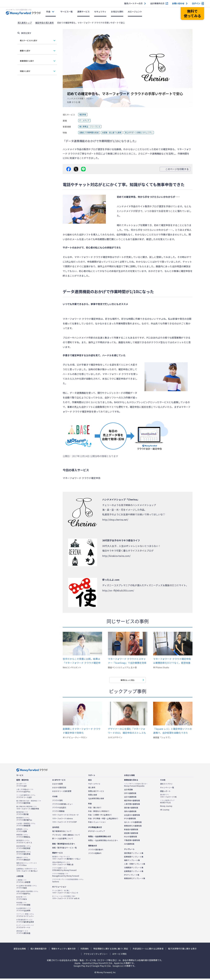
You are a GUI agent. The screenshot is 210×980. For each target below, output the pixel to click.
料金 (48, 12)
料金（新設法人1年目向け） (99, 813)
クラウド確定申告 (29, 803)
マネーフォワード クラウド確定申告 (93, 257)
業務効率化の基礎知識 (133, 827)
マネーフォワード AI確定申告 (28, 809)
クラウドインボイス (24, 843)
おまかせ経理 (57, 785)
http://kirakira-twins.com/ (116, 556)
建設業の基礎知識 (131, 835)
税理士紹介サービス (96, 793)
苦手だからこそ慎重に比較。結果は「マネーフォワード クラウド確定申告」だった (82, 661)
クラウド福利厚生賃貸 (25, 922)
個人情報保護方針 (39, 950)
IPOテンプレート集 (132, 876)
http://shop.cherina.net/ (115, 520)
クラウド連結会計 (23, 860)
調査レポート (165, 793)
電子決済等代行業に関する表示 (182, 950)
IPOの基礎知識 (130, 820)
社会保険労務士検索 (96, 800)
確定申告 (83, 115)
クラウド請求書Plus (24, 820)
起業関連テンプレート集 (134, 873)
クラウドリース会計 (26, 798)
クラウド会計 (22, 786)
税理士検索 (93, 796)
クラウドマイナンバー (25, 917)
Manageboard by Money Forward (66, 876)
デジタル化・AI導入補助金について (66, 836)
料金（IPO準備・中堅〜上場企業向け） (104, 820)
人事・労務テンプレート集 (135, 865)
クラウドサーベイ (25, 928)
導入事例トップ (25, 23)
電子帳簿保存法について (62, 833)
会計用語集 (128, 791)
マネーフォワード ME (168, 797)
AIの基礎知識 (129, 845)
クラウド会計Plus (25, 792)
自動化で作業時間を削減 (91, 133)
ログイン (196, 3)
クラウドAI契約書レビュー (63, 805)
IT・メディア (85, 121)
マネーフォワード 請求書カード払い (66, 859)
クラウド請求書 (22, 815)
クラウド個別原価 (24, 854)
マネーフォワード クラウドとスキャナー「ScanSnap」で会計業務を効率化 (127, 661)
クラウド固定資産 (24, 849)
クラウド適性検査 (23, 934)
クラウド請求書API (96, 851)
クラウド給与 (22, 900)
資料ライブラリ (166, 785)
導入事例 (92, 789)
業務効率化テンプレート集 (135, 880)
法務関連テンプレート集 (134, 869)
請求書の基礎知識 (131, 809)
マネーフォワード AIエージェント (65, 893)
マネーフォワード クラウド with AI (66, 899)
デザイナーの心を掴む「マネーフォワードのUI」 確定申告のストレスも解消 (127, 732)
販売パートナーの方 (133, 3)
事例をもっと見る (128, 681)
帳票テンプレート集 (132, 862)
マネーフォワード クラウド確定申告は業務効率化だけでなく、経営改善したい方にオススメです (172, 661)
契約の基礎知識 (130, 813)
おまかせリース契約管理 (62, 793)
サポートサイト (94, 785)
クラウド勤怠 (27, 888)
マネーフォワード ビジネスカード (65, 816)
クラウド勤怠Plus (27, 894)
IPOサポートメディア (97, 833)
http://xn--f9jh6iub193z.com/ (118, 590)
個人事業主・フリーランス (92, 127)
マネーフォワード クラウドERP (65, 823)
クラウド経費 (22, 832)
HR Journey (165, 811)
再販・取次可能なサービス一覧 (64, 849)
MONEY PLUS (167, 803)
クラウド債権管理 (26, 826)
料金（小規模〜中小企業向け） (100, 816)
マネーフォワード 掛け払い (27, 871)
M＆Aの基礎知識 (131, 838)
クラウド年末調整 (23, 905)
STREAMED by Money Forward (64, 871)
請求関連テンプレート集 (134, 855)
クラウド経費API (95, 855)
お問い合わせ (178, 3)
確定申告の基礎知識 (132, 802)
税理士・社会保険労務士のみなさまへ (103, 842)
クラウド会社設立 (59, 809)
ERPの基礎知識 (130, 795)
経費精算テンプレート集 (134, 858)
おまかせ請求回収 (59, 789)
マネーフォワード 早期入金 (63, 865)
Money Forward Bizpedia (136, 786)
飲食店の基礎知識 (131, 831)
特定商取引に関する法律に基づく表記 (111, 950)
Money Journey (166, 807)
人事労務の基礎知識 (132, 805)
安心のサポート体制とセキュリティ (148, 133)
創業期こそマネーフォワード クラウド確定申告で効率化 (82, 732)
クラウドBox (27, 866)
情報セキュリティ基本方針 (64, 950)
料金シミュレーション (97, 823)
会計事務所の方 (157, 3)
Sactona (68, 882)
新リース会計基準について (63, 840)
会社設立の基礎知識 (132, 816)
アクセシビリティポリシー (96, 955)
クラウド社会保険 (24, 911)
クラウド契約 (57, 802)
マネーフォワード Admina (62, 820)
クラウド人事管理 (23, 883)
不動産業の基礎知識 (132, 842)
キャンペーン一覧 (167, 789)
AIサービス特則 (120, 955)
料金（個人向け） (95, 809)
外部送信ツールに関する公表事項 (148, 950)
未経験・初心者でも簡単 (117, 133)
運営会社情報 (20, 950)
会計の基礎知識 (130, 798)
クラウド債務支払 (23, 837)
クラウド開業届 (58, 813)
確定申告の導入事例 (44, 23)
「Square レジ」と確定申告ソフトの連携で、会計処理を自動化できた (172, 732)
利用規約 (85, 950)
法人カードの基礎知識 (133, 824)
